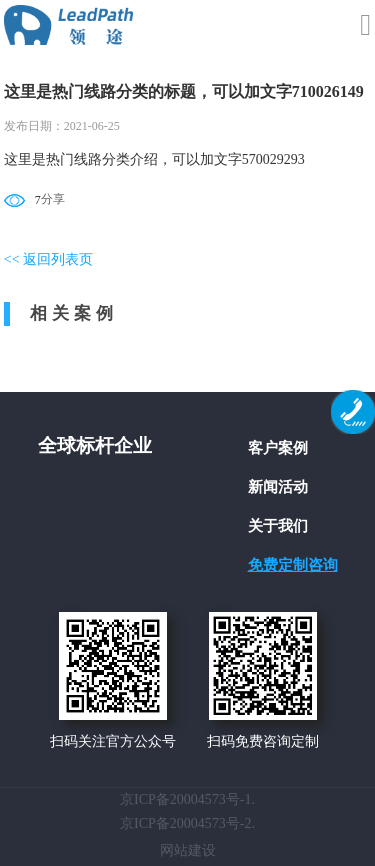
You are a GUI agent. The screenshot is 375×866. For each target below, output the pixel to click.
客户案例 (278, 448)
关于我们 (278, 526)
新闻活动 (278, 487)
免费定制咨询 (293, 565)
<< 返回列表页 (48, 259)
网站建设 (188, 850)
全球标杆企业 (95, 445)
